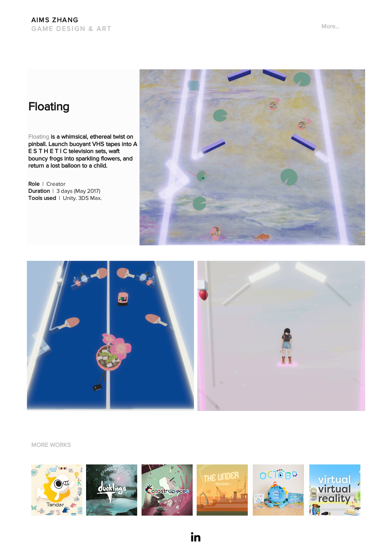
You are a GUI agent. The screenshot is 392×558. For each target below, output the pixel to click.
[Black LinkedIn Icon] (196, 537)
